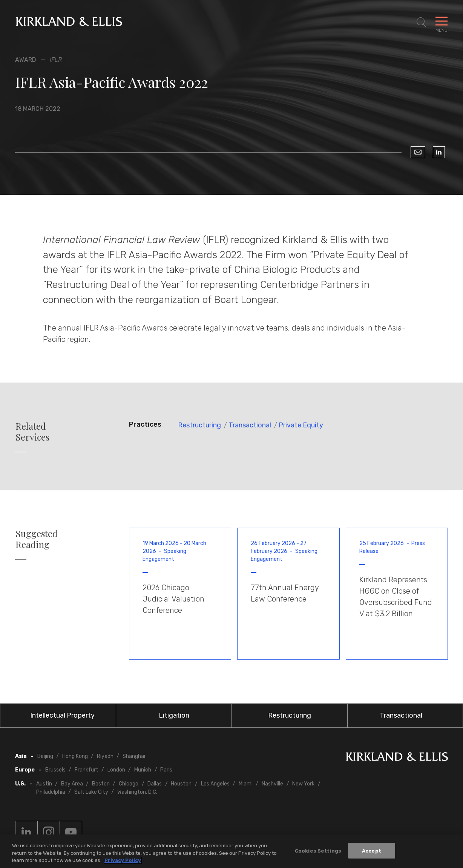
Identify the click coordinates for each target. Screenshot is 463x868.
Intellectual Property (62, 715)
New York (303, 784)
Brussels (55, 770)
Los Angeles (215, 784)
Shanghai (134, 756)
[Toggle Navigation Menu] (442, 23)
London (116, 770)
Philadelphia (51, 792)
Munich (143, 770)
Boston (101, 784)
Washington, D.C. (137, 792)
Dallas (155, 784)
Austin (44, 784)
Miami (246, 784)
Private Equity (301, 425)
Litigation (174, 715)
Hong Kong (75, 756)
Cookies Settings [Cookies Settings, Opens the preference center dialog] (318, 851)
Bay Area (72, 784)
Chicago (129, 784)
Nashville (272, 784)
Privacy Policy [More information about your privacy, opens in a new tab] (123, 861)
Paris (166, 770)
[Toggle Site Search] (422, 23)
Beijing (45, 756)
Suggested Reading (37, 539)
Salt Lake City (91, 792)
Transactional (250, 425)
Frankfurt (87, 770)
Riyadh (105, 756)
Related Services (32, 432)
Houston (181, 784)
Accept (372, 851)
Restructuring (199, 425)
